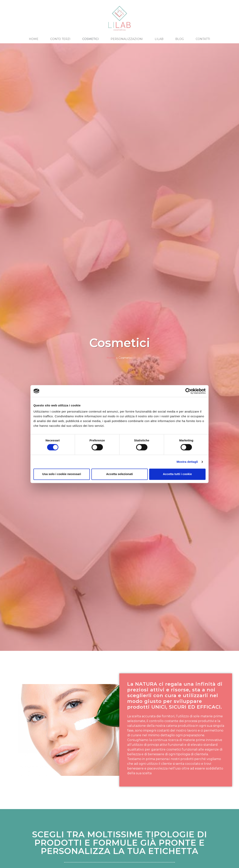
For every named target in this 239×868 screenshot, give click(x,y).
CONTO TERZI (60, 39)
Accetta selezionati (119, 474)
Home (111, 358)
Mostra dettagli (187, 462)
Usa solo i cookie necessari (62, 474)
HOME (34, 39)
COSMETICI (91, 39)
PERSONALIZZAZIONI (127, 39)
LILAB (159, 39)
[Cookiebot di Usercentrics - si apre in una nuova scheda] (188, 391)
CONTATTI (203, 39)
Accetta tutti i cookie (177, 474)
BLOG (180, 39)
